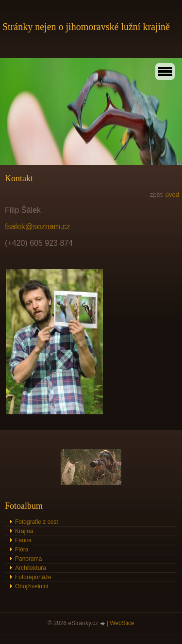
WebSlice (122, 623)
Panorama (28, 559)
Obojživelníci (32, 586)
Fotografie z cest (37, 522)
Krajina (24, 531)
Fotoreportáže (33, 577)
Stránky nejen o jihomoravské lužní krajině (86, 27)
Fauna (23, 540)
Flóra (22, 550)
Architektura (31, 568)
